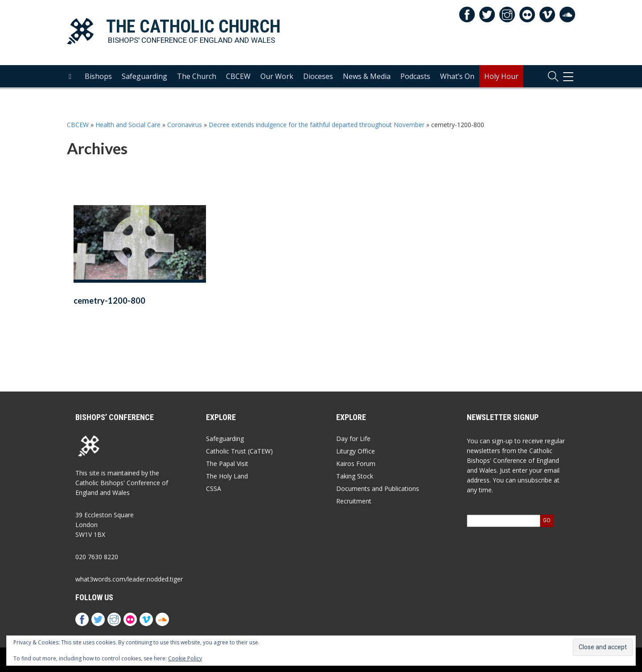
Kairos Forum (356, 464)
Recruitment (354, 501)
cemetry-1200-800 (109, 301)
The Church (197, 76)
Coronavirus (185, 125)
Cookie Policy (185, 658)
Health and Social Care (128, 125)
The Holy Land (227, 476)
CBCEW (238, 76)
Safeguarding (144, 76)
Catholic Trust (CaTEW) (239, 451)
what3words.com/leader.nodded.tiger (129, 579)
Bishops (98, 76)
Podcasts (415, 76)
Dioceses (318, 76)
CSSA (214, 489)
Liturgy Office (356, 451)
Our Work (277, 76)
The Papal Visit (227, 464)
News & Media (367, 76)
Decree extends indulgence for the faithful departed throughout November (317, 125)
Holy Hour (501, 76)
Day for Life (353, 439)
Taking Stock (355, 476)
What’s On (457, 76)
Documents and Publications (378, 489)
